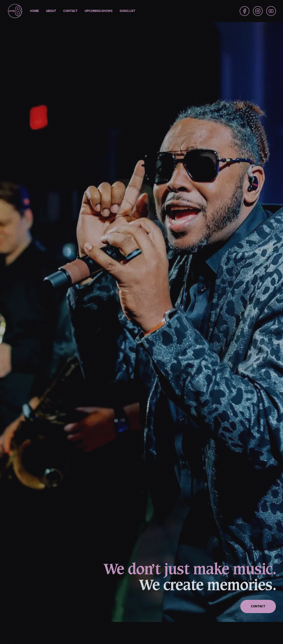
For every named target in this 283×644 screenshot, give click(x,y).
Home (34, 11)
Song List (127, 11)
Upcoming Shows (99, 11)
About (51, 11)
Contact (70, 11)
